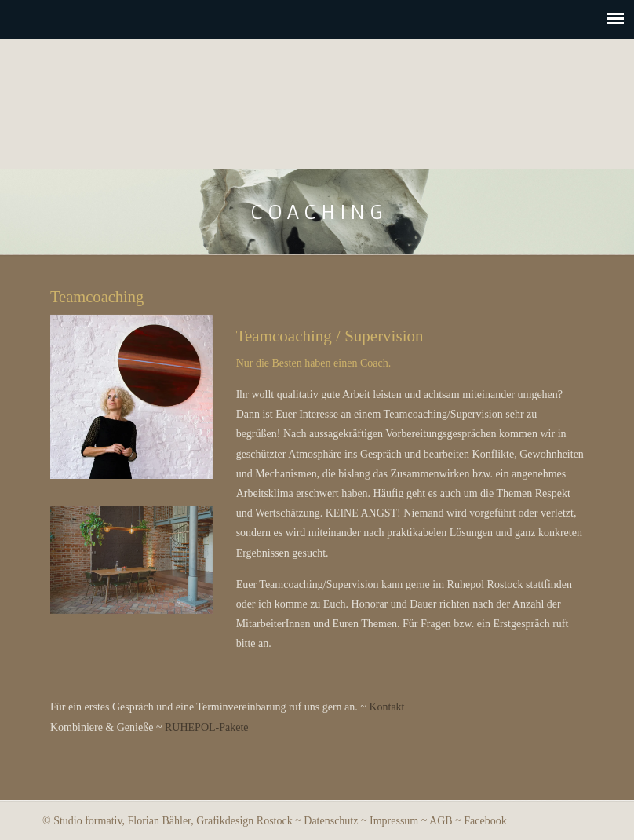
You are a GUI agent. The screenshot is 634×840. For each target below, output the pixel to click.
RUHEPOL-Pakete (207, 727)
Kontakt (386, 707)
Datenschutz (331, 821)
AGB (441, 821)
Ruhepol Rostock (317, 100)
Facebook (485, 821)
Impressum (394, 821)
